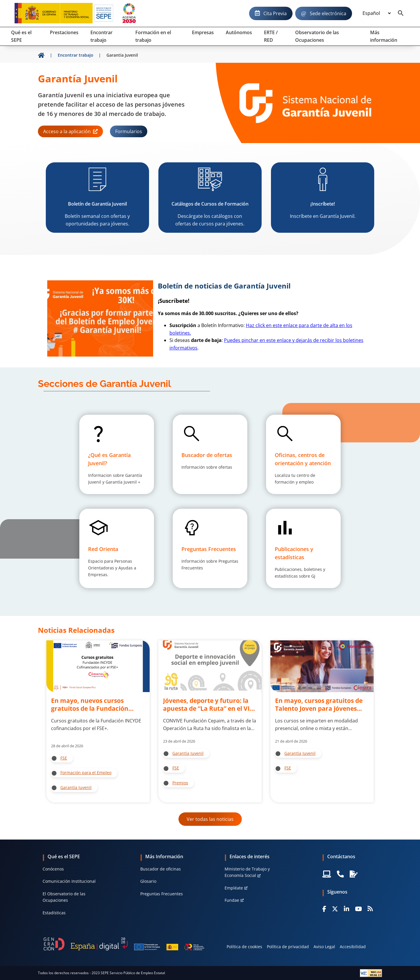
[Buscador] (401, 13)
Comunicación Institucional (69, 881)
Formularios (129, 131)
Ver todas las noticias (210, 819)
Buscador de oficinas (161, 869)
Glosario (148, 881)
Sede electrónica (328, 13)
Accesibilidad (353, 947)
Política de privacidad (288, 947)
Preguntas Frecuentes (162, 894)
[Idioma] (377, 13)
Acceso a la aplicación (67, 131)
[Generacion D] (124, 944)
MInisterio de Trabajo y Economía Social (247, 872)
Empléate (234, 888)
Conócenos (53, 869)
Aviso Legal (324, 947)
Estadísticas (54, 913)
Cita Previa (275, 13)
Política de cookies (244, 947)
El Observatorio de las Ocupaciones (64, 897)
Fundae (232, 900)
